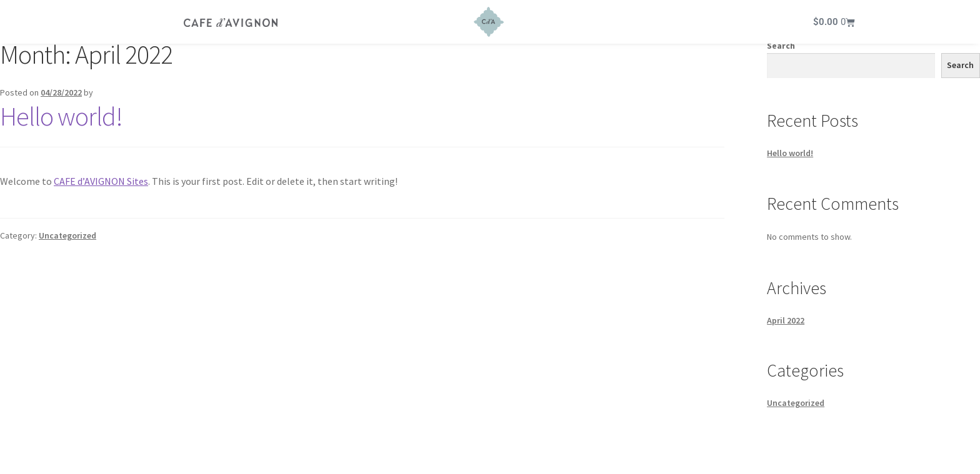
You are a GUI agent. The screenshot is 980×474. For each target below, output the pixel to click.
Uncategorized (67, 240)
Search (781, 51)
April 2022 (786, 325)
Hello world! (61, 121)
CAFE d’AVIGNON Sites (101, 186)
